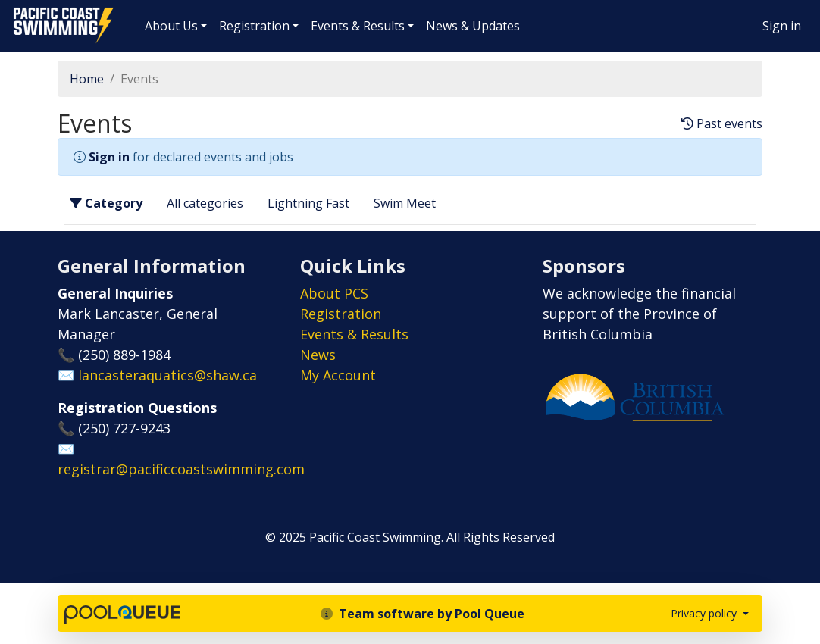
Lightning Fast (308, 203)
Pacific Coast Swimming (19, 11)
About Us (171, 26)
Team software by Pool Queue (423, 614)
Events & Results (358, 26)
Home (87, 79)
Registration (254, 26)
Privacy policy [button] (705, 613)
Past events (722, 124)
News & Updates (473, 26)
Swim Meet (405, 203)
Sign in (782, 26)
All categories (205, 203)
